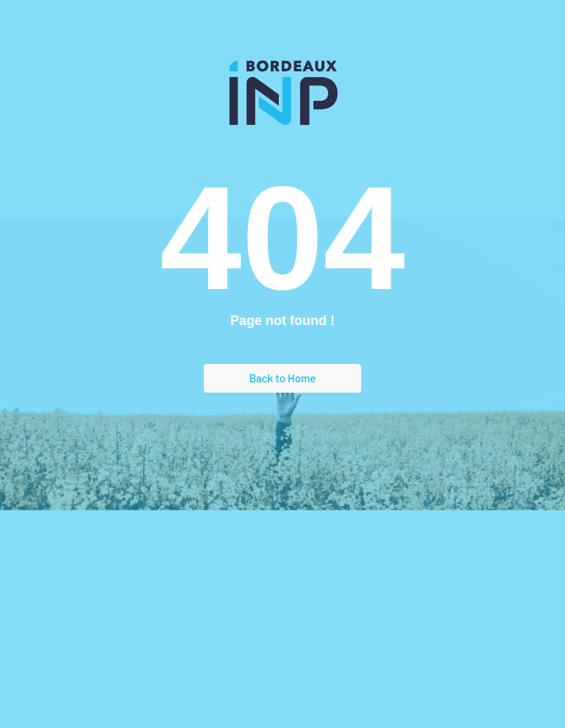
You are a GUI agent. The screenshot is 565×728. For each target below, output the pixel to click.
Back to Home (283, 378)
